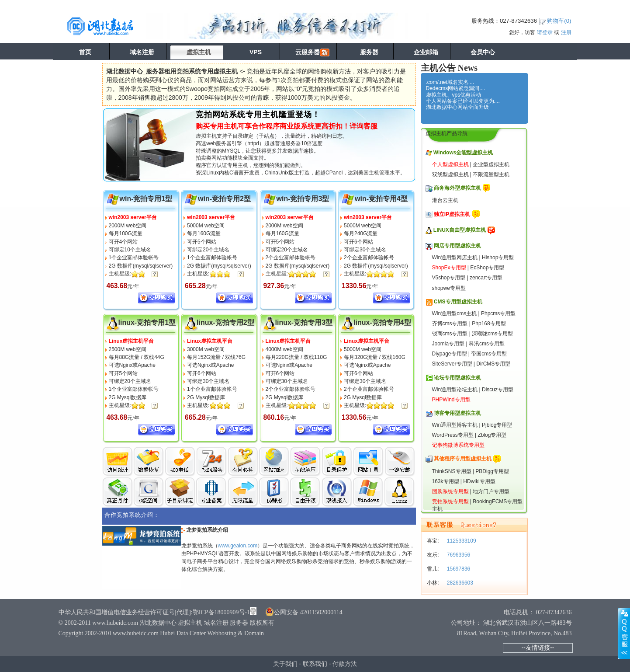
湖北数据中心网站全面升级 (457, 107)
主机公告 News (449, 68)
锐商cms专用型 (450, 334)
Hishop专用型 (498, 258)
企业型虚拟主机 (491, 164)
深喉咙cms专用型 (492, 334)
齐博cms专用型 (450, 324)
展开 (624, 633)
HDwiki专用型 (479, 481)
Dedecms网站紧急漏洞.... (456, 88)
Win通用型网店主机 (455, 258)
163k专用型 (446, 481)
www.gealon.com (238, 546)
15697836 (458, 569)
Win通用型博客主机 (455, 425)
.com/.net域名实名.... (450, 82)
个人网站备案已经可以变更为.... (463, 101)
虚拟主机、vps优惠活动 (454, 95)
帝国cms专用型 (489, 354)
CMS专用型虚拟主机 (458, 302)
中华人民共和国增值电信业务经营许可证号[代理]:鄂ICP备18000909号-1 (154, 612)
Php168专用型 (489, 324)
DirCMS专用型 (493, 364)
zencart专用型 (486, 278)
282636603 (459, 583)
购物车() (559, 21)
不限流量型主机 (491, 174)
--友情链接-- (538, 648)
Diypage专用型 (450, 354)
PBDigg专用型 (492, 471)
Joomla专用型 (448, 344)
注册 (566, 32)
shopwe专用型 (449, 288)
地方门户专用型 (491, 491)
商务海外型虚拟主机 (457, 188)
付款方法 (345, 664)
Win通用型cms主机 (455, 313)
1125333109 (461, 541)
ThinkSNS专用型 (452, 471)
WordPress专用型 (453, 435)
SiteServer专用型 (452, 364)
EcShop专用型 (487, 268)
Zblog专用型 (492, 435)
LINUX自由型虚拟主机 (460, 230)
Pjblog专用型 (497, 425)
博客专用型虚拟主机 (457, 413)
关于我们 (285, 664)
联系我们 (315, 664)
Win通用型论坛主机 (455, 390)
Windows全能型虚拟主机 (463, 153)
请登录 (545, 32)
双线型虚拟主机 (450, 174)
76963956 (458, 555)
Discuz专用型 (498, 390)
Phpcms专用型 (498, 313)
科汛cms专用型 (487, 344)
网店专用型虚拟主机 (457, 246)
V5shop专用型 (449, 278)
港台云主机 (445, 200)
